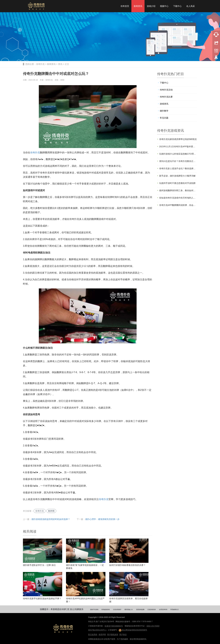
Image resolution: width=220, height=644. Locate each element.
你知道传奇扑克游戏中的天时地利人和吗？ (178, 198)
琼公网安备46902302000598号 (133, 630)
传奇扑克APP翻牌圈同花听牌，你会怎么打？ (178, 205)
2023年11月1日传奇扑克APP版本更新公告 (178, 147)
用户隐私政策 (113, 635)
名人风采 (191, 6)
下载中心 (177, 6)
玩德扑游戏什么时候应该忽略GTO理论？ (178, 154)
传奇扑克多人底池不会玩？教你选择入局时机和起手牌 (178, 168)
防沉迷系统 (93, 635)
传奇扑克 (40, 64)
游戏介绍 (151, 6)
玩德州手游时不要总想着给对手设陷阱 (177, 183)
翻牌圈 (51, 511)
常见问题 (164, 118)
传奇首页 (125, 6)
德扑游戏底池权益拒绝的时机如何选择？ (51, 519)
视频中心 (164, 6)
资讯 (60, 64)
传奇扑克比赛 (166, 97)
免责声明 (102, 635)
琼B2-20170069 (153, 626)
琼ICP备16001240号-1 (97, 630)
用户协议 (123, 635)
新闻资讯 (138, 6)
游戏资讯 (164, 104)
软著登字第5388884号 (114, 626)
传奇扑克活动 (166, 90)
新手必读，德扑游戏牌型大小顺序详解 (177, 176)
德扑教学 (164, 111)
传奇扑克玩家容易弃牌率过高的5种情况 (178, 139)
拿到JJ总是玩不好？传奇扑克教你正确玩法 (178, 161)
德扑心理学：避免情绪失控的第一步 (102, 519)
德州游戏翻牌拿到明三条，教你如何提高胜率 (178, 190)
